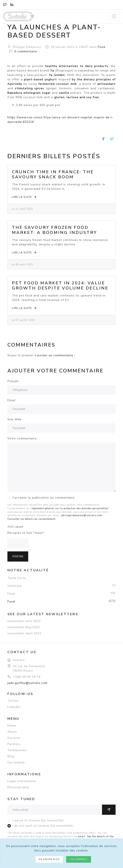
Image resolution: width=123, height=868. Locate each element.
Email (12, 400)
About (12, 732)
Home (12, 726)
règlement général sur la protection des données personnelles (70, 508)
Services (14, 738)
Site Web (15, 419)
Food (61, 601)
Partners (14, 744)
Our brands (16, 762)
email (82, 837)
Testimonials (17, 750)
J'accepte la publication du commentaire (44, 498)
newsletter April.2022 (24, 633)
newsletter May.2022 (24, 627)
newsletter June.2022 (24, 621)
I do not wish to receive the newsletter (43, 826)
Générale (61, 586)
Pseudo (13, 381)
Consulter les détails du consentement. (32, 519)
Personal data (18, 787)
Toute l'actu (17, 578)
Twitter (13, 701)
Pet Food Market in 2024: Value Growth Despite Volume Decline (60, 286)
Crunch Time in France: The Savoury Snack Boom (53, 174)
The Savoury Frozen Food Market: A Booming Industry (54, 230)
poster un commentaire (55, 355)
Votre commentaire (22, 438)
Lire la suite (24, 197)
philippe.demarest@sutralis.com (82, 515)
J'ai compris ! (79, 859)
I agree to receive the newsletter (38, 820)
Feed (61, 594)
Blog (11, 756)
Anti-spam (15, 527)
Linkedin (14, 707)
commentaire (26, 51)
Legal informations (22, 781)
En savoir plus (49, 859)
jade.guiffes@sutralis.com (27, 683)
